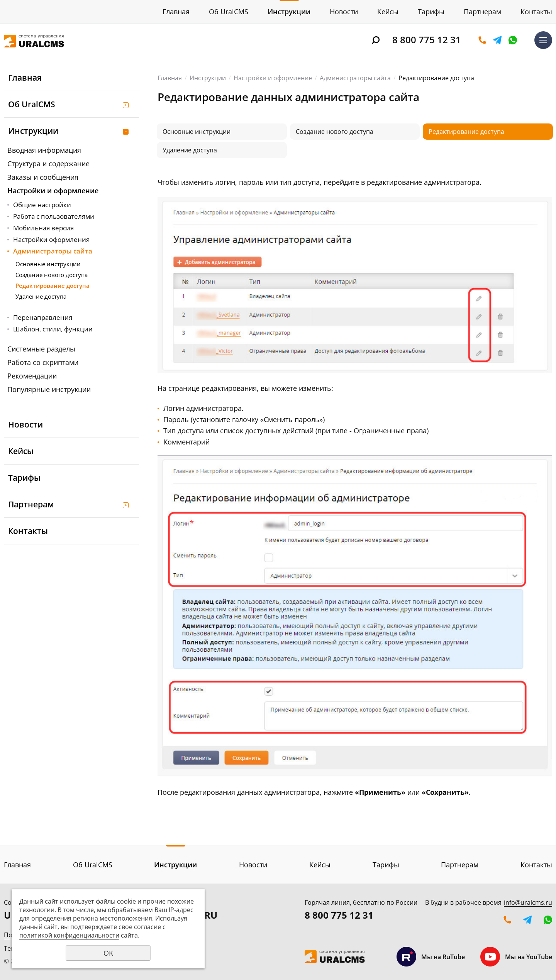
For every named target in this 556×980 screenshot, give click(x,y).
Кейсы (388, 12)
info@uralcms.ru (528, 902)
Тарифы (431, 12)
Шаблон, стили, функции (53, 329)
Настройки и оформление (53, 191)
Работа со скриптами (43, 362)
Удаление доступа (41, 296)
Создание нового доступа (52, 275)
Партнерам (482, 12)
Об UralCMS (229, 12)
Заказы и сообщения (43, 177)
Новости (344, 12)
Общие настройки (42, 205)
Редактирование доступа (53, 286)
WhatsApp (513, 40)
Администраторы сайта (53, 251)
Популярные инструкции (49, 389)
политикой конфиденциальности (69, 935)
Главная (176, 12)
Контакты (536, 12)
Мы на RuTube (431, 957)
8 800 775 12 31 (427, 40)
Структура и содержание (48, 164)
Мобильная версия (43, 228)
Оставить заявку (482, 40)
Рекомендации (32, 376)
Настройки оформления (51, 239)
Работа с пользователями (54, 216)
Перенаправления (43, 317)
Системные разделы (41, 349)
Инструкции (289, 12)
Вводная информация (44, 150)
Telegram (497, 40)
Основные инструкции (48, 264)
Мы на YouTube (516, 957)
